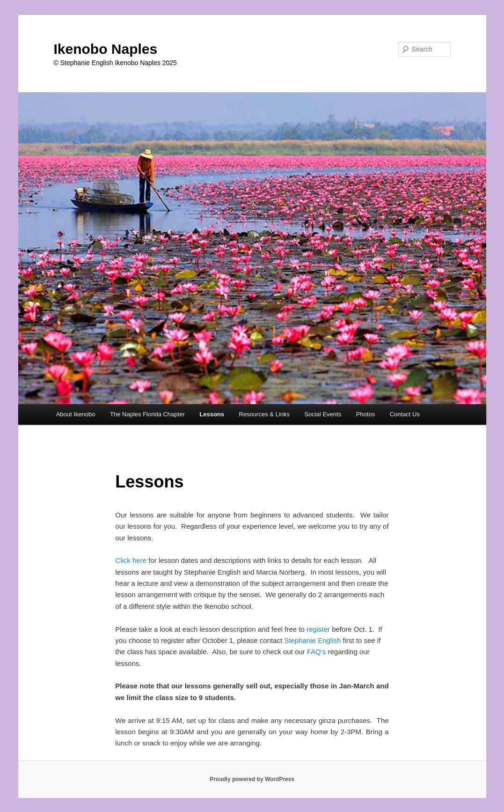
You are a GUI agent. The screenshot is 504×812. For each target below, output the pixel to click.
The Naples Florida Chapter (147, 414)
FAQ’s (318, 652)
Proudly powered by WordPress (252, 779)
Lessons (212, 414)
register (318, 629)
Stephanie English (313, 640)
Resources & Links (264, 414)
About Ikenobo (76, 414)
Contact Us (405, 414)
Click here (131, 560)
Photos (365, 414)
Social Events (323, 414)
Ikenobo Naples (106, 49)
